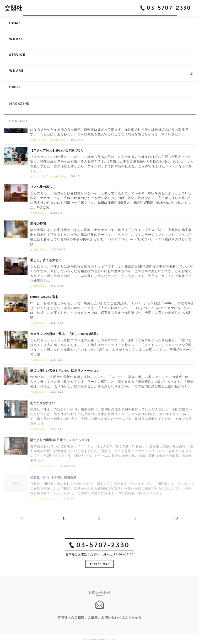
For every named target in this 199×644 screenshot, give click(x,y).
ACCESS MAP (99, 565)
